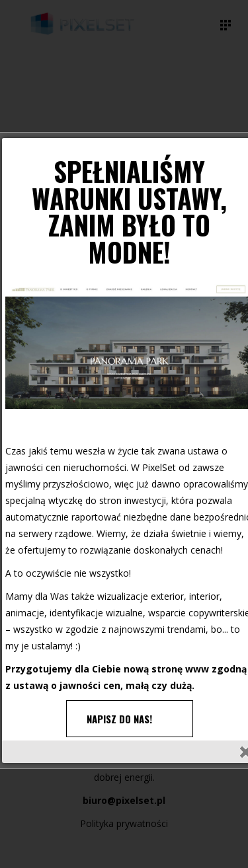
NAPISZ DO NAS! (119, 719)
